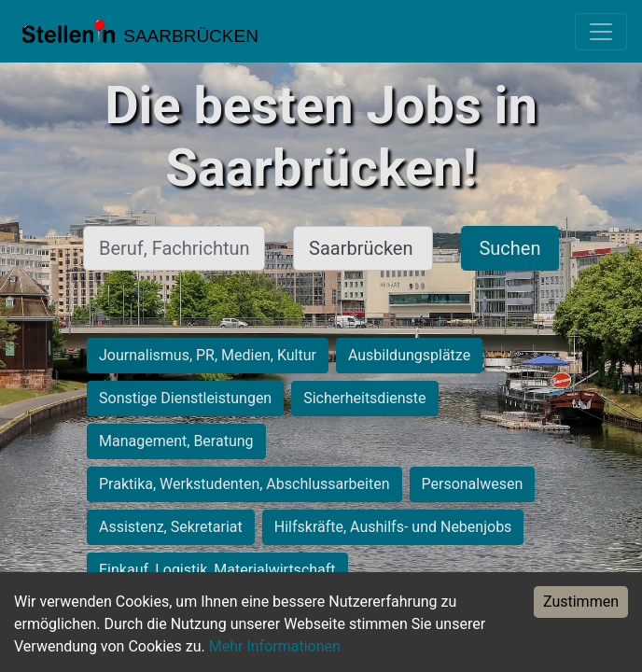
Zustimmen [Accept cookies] (581, 602)
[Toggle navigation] (601, 32)
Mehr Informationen (275, 646)
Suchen (509, 248)
